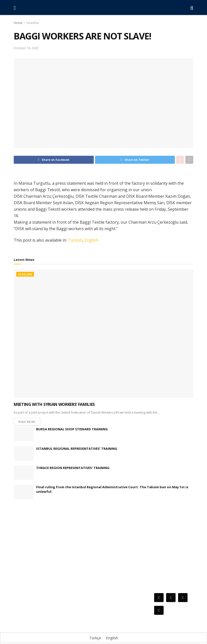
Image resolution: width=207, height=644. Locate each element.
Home (18, 23)
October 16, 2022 (26, 48)
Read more (27, 422)
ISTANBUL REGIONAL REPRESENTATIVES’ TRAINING (77, 449)
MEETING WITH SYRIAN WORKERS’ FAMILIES (54, 404)
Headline (33, 23)
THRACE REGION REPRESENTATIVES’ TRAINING (73, 469)
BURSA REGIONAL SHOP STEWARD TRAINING (72, 430)
